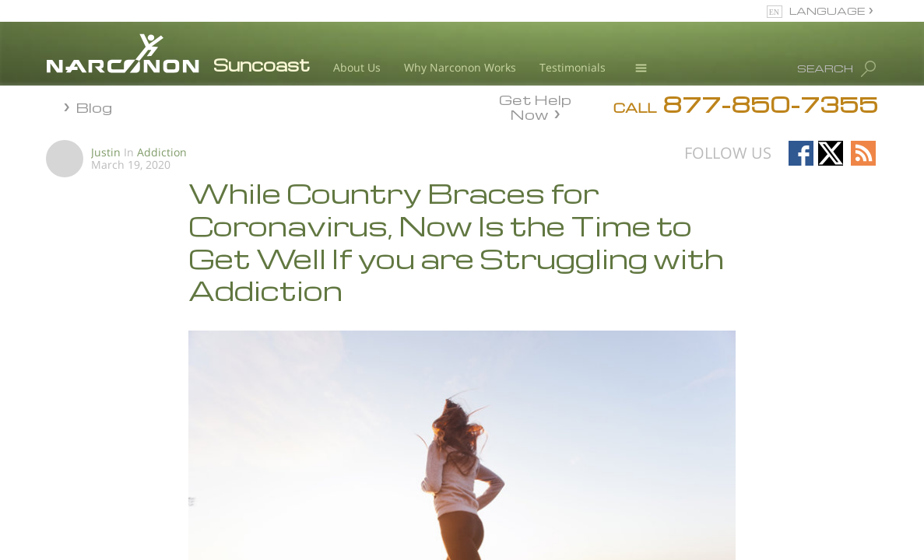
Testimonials (573, 67)
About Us (357, 67)
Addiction (162, 152)
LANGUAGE (827, 10)
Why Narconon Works (460, 67)
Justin (106, 152)
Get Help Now (535, 106)
